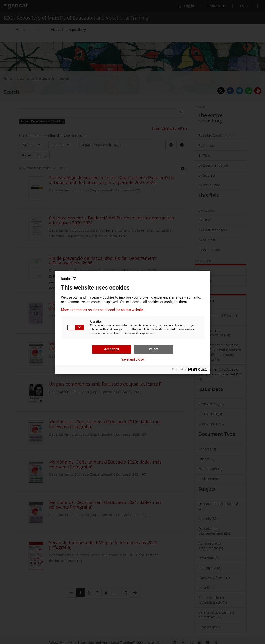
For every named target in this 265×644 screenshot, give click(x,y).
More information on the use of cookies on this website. (103, 310)
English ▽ (69, 278)
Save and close (133, 359)
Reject (154, 349)
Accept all (112, 349)
